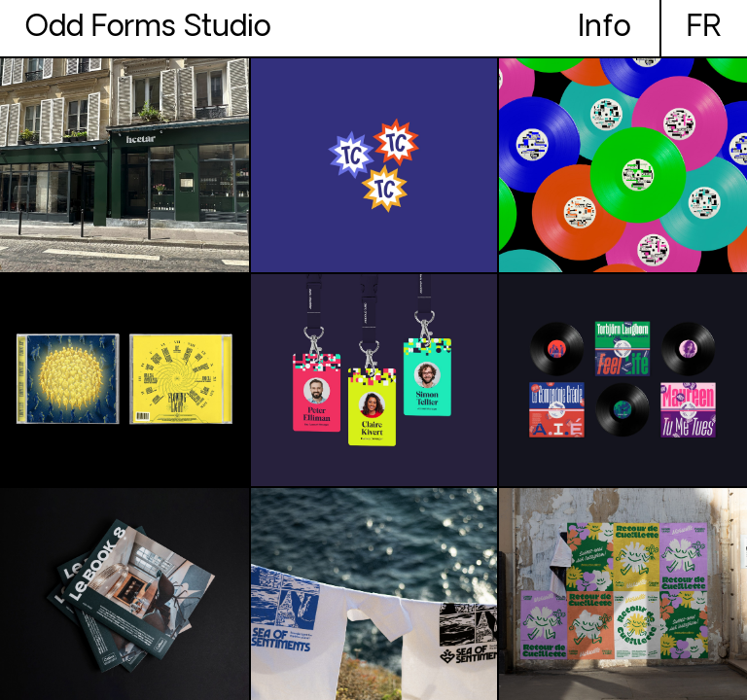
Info (604, 29)
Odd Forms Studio (148, 29)
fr (704, 29)
